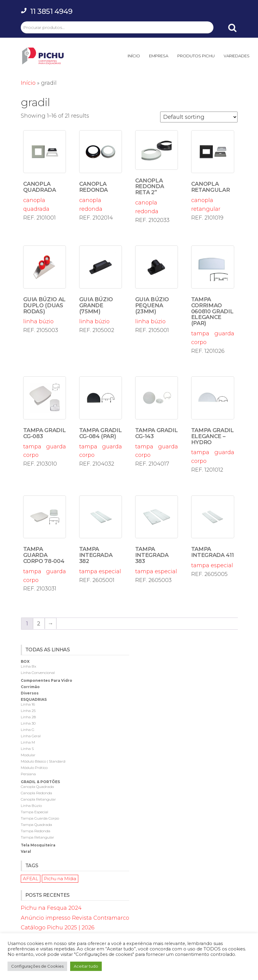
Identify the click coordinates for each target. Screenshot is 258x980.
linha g (28, 730)
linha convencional (38, 673)
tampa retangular (37, 837)
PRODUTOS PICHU (196, 56)
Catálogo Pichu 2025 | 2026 (58, 928)
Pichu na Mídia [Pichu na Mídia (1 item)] (60, 879)
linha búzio (45, 285)
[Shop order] (199, 117)
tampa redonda (36, 831)
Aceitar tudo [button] (86, 966)
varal (26, 851)
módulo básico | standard (43, 761)
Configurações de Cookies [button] (37, 966)
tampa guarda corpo (213, 296)
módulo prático (34, 768)
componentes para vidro (47, 680)
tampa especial (101, 535)
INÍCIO (134, 56)
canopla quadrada (45, 171)
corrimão (30, 687)
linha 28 (28, 717)
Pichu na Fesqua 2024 (51, 908)
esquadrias (34, 699)
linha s (27, 749)
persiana (28, 774)
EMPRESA (159, 56)
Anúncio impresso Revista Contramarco (75, 918)
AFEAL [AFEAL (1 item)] (31, 879)
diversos (30, 693)
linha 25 (28, 711)
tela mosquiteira (38, 845)
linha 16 (28, 704)
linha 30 (28, 723)
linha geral (31, 736)
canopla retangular (213, 171)
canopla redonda (101, 171)
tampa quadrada (36, 825)
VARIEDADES (237, 56)
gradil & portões (40, 782)
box (25, 661)
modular (28, 755)
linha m (28, 742)
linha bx (28, 666)
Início (28, 83)
